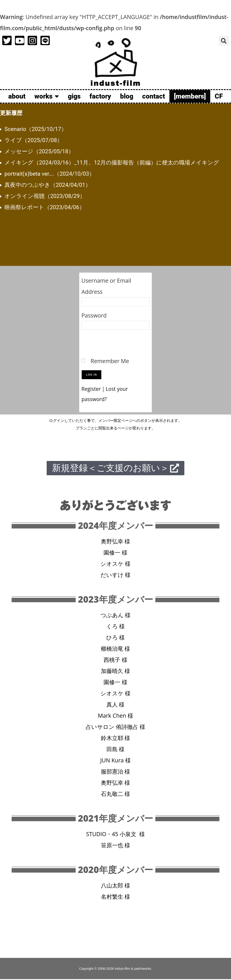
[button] (224, 41)
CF (219, 96)
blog (127, 96)
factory (100, 96)
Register (92, 389)
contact (154, 96)
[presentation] (115, 342)
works (47, 96)
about (17, 96)
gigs (74, 96)
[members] (190, 96)
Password (94, 315)
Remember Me (110, 361)
